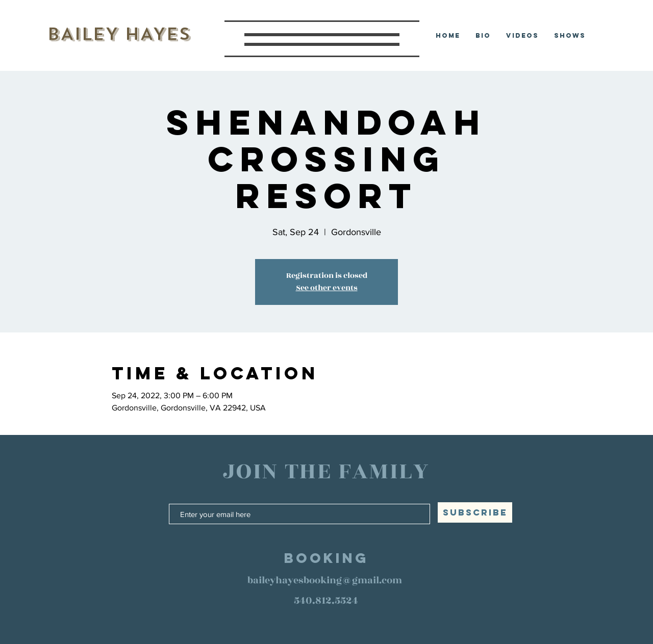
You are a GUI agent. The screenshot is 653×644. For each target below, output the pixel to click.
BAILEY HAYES (119, 34)
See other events (327, 288)
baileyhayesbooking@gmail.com (325, 580)
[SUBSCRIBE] (475, 512)
